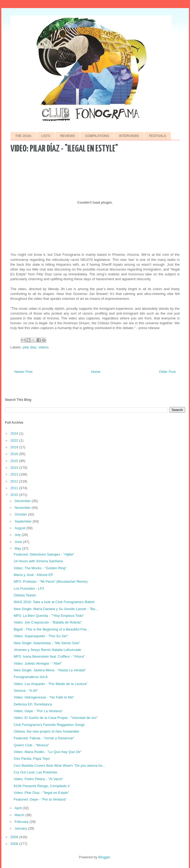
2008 (15, 844)
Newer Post (24, 372)
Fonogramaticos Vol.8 (31, 677)
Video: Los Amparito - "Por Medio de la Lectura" (51, 684)
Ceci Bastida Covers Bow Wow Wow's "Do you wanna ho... (59, 766)
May (18, 548)
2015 (15, 461)
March (20, 815)
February (22, 822)
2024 (15, 433)
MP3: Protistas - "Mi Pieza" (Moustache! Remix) (51, 581)
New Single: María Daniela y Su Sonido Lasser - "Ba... (56, 609)
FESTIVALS (158, 136)
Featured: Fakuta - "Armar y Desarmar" (44, 738)
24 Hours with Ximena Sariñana (38, 561)
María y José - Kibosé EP (33, 575)
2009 (15, 837)
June (19, 542)
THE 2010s (23, 136)
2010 (15, 495)
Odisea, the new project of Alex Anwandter (46, 731)
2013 (15, 474)
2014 (15, 468)
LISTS (46, 136)
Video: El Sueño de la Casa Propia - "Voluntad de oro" (56, 718)
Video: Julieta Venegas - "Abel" (38, 663)
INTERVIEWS (129, 136)
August (20, 528)
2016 (15, 454)
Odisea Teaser (25, 595)
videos (44, 347)
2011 (15, 488)
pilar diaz (30, 347)
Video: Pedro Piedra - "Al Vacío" (38, 779)
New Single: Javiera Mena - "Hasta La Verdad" (50, 670)
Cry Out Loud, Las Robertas (35, 772)
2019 (15, 447)
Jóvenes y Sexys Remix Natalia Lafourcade (47, 650)
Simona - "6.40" (26, 691)
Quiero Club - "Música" (31, 745)
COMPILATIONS (97, 136)
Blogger (104, 857)
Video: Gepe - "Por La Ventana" (38, 711)
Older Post (167, 372)
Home (96, 372)
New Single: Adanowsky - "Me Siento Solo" (47, 643)
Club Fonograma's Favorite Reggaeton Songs (49, 725)
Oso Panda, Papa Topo (32, 759)
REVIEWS (68, 136)
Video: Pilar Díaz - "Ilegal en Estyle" (41, 793)
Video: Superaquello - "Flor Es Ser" (41, 636)
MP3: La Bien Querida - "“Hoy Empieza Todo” (49, 616)
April (19, 808)
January (21, 828)
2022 (15, 440)
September (24, 521)
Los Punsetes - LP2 (29, 588)
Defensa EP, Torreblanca (33, 704)
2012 (15, 481)
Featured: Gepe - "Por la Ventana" (40, 799)
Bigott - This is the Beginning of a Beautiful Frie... (52, 629)
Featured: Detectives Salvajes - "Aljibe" (44, 554)
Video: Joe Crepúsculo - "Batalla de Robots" (48, 622)
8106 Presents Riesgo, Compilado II (42, 786)
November (23, 508)
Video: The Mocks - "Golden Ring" (40, 568)
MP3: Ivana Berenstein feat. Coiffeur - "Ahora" (49, 656)
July (18, 535)
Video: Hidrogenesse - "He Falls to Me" (44, 697)
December (23, 501)
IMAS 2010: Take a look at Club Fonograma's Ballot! (54, 602)
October (21, 514)
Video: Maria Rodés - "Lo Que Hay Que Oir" (48, 752)
